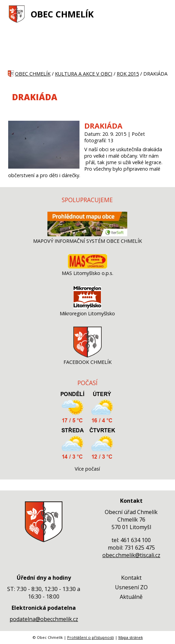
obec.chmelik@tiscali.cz (131, 555)
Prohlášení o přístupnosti (91, 637)
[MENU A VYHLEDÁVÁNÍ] (163, 14)
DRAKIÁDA (103, 126)
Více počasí (87, 469)
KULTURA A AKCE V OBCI (84, 74)
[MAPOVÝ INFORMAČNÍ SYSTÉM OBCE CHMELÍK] (87, 234)
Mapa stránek (131, 637)
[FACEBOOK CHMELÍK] (87, 356)
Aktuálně (131, 597)
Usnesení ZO (131, 587)
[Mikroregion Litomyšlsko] (87, 307)
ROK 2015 (128, 74)
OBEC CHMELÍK (62, 14)
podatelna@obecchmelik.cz (44, 619)
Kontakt (131, 578)
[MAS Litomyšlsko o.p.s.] (87, 267)
